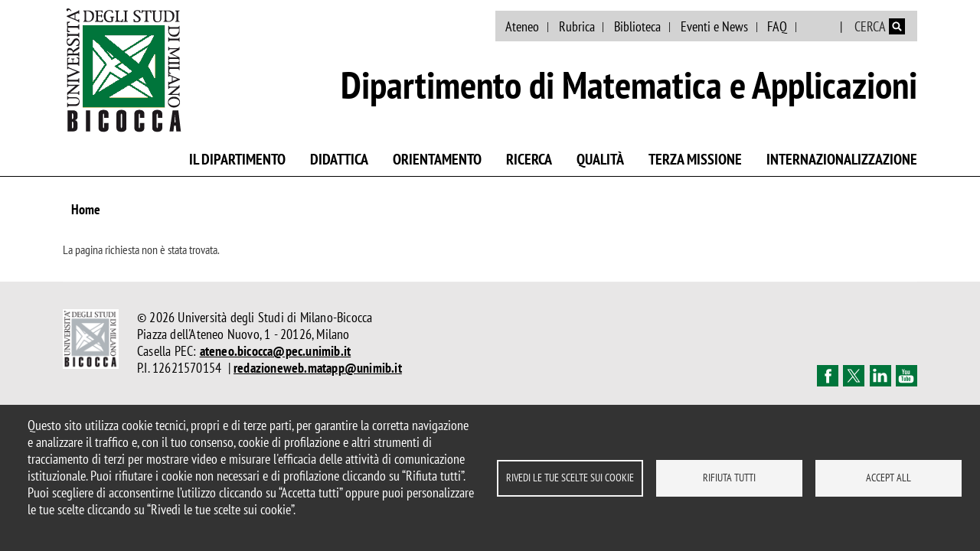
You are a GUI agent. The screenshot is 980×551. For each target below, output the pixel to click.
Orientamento (437, 159)
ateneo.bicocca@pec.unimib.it (276, 351)
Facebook (828, 376)
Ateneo (522, 26)
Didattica (339, 159)
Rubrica (577, 26)
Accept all (889, 478)
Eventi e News (714, 26)
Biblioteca (637, 26)
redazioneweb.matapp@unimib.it (318, 368)
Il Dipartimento (237, 159)
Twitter (854, 376)
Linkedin (880, 376)
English (820, 27)
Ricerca (529, 159)
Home (86, 209)
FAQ (777, 26)
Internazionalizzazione (842, 159)
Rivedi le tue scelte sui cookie (570, 478)
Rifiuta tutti (729, 478)
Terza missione (695, 159)
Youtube (906, 376)
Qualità (600, 159)
